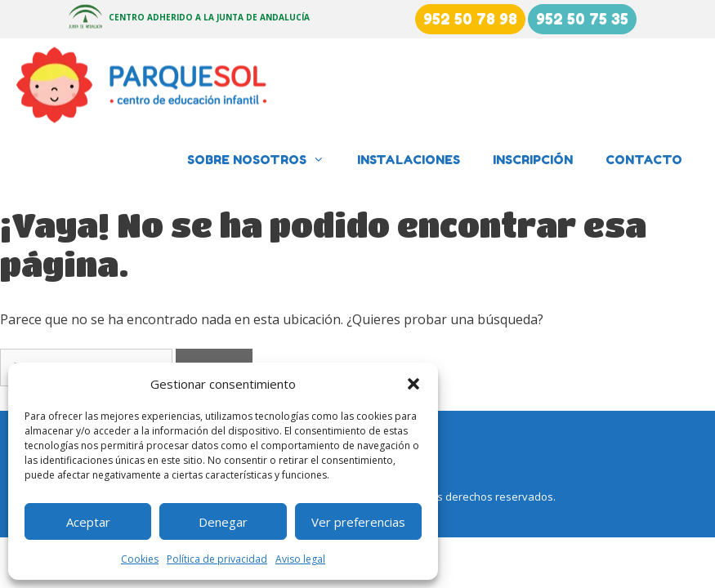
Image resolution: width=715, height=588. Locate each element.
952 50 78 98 (470, 19)
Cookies (140, 559)
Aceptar (88, 522)
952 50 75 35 (582, 19)
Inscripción (533, 160)
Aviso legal (300, 559)
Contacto (644, 160)
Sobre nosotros (264, 160)
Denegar (223, 522)
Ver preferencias (358, 522)
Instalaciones (409, 160)
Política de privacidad (217, 559)
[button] (413, 384)
